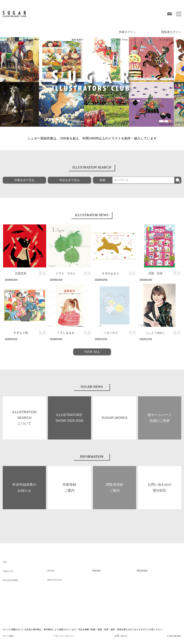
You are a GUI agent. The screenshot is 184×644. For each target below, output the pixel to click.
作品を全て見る (70, 180)
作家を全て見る (24, 180)
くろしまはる (66, 333)
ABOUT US (8, 571)
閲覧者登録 (142, 571)
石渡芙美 (21, 273)
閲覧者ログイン (171, 32)
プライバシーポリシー (64, 636)
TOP (5, 562)
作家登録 (96, 571)
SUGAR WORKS (11, 580)
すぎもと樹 (21, 333)
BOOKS (51, 571)
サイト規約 (8, 636)
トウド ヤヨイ (66, 273)
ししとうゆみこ (155, 333)
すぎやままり (111, 273)
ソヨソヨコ (111, 333)
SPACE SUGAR (55, 580)
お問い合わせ (121, 636)
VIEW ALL (92, 352)
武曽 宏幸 (155, 273)
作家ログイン (127, 32)
